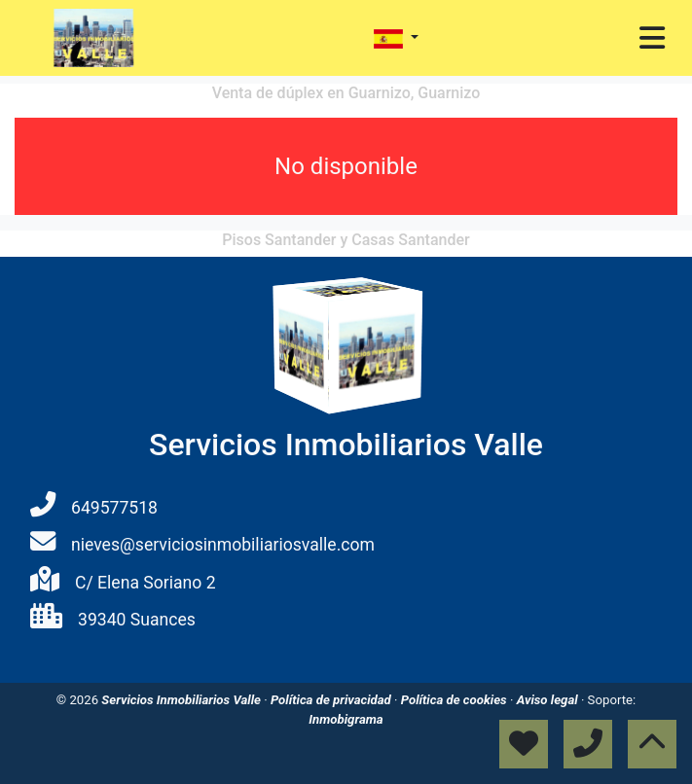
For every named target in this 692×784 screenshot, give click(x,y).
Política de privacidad (332, 700)
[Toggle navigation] (652, 38)
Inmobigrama (346, 719)
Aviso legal (549, 700)
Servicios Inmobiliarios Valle (182, 700)
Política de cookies (455, 700)
